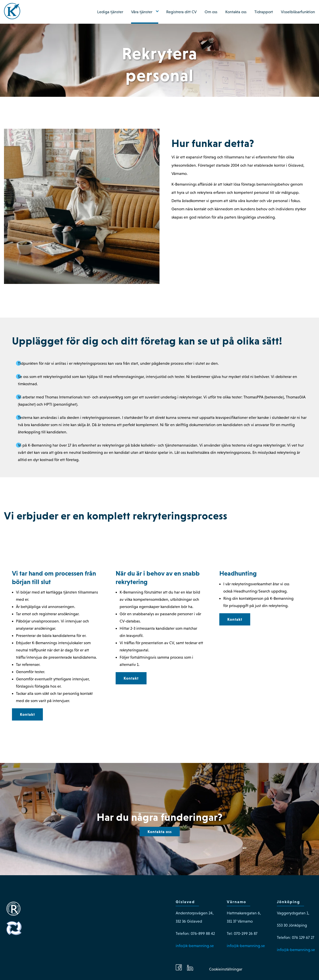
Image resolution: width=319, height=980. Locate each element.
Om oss (211, 12)
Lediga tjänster (110, 12)
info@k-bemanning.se (195, 946)
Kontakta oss (236, 12)
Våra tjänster (142, 12)
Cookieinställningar (226, 969)
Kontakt (27, 714)
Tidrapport (264, 12)
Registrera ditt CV (181, 12)
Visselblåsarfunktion (298, 12)
